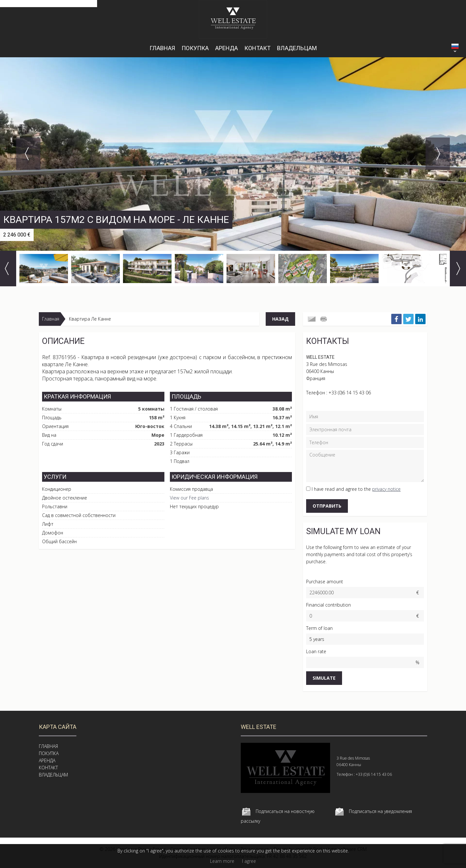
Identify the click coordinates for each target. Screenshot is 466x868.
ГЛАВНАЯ (162, 48)
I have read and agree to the (356, 489)
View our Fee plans (189, 498)
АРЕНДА (227, 48)
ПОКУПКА (195, 48)
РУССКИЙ (455, 46)
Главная (51, 319)
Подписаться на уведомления (380, 811)
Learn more (222, 861)
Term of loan (319, 628)
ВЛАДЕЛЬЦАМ (297, 48)
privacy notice (386, 489)
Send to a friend (312, 319)
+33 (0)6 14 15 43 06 (350, 393)
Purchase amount (325, 582)
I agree (249, 861)
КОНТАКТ (257, 48)
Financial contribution (328, 605)
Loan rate (316, 651)
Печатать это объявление (324, 319)
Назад (280, 319)
